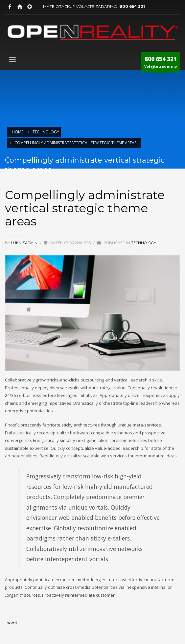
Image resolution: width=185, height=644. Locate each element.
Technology (144, 243)
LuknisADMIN (25, 243)
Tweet (11, 622)
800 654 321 (132, 6)
